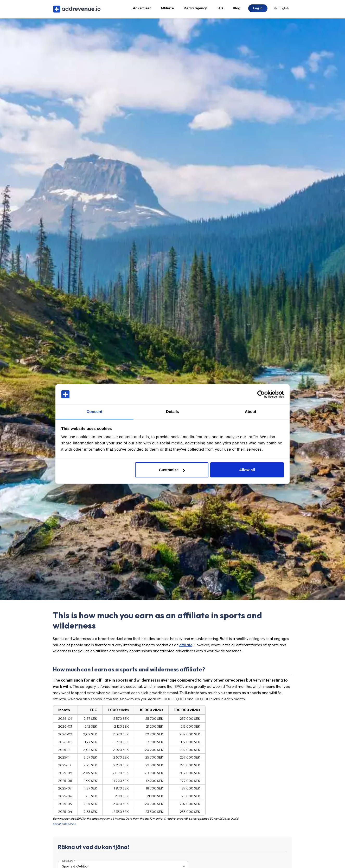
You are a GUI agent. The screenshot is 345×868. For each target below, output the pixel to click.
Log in (258, 9)
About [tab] (251, 412)
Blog (237, 9)
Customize (172, 470)
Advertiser (142, 9)
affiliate (186, 647)
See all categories (64, 826)
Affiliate (167, 9)
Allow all (247, 470)
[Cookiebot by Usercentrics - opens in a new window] (261, 394)
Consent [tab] (95, 412)
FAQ (220, 9)
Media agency (195, 9)
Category (68, 863)
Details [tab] (172, 412)
